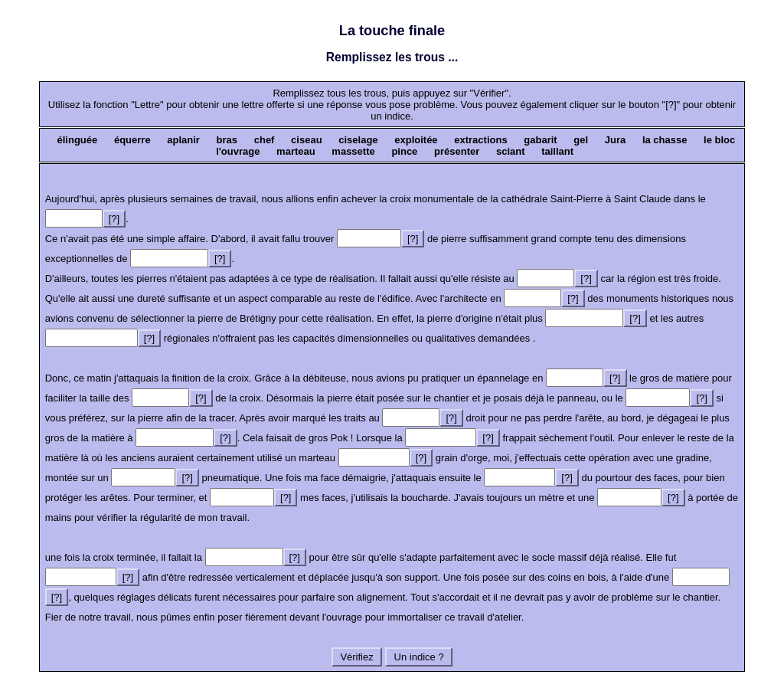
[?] (114, 219)
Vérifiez (357, 657)
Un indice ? (419, 657)
